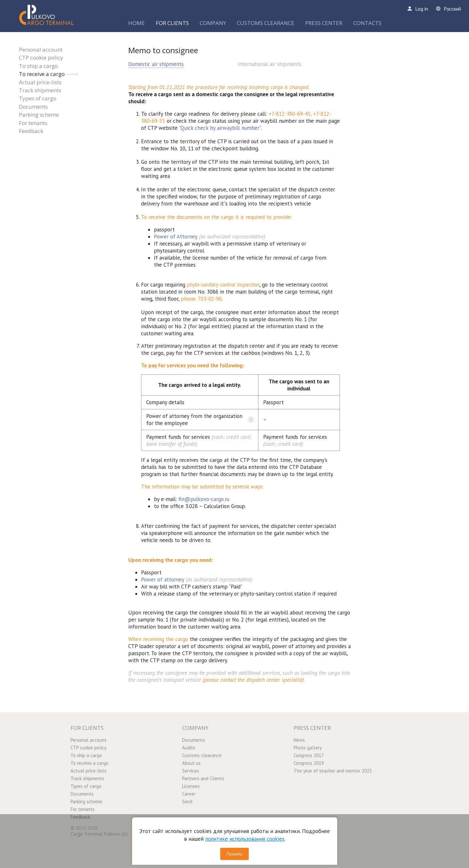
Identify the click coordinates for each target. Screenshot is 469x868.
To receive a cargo (42, 74)
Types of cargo (38, 98)
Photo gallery (308, 748)
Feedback (31, 131)
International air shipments (269, 64)
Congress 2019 (309, 763)
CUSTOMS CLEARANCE (266, 23)
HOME (137, 23)
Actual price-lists (40, 82)
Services (191, 771)
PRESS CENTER (324, 23)
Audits (189, 748)
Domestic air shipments (156, 64)
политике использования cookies (245, 839)
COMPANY (213, 23)
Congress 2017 (309, 755)
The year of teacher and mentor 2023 (333, 771)
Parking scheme (39, 115)
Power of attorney (163, 580)
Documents (33, 107)
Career (189, 794)
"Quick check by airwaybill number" (220, 128)
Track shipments (40, 90)
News (299, 740)
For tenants (33, 123)
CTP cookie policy (41, 58)
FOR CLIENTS (172, 23)
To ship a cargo (38, 66)
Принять (234, 854)
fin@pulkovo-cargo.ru (204, 499)
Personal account (41, 50)
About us (191, 763)
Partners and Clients (203, 778)
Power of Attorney (176, 237)
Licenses (191, 786)
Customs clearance (202, 755)
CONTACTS (367, 23)
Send (187, 801)
